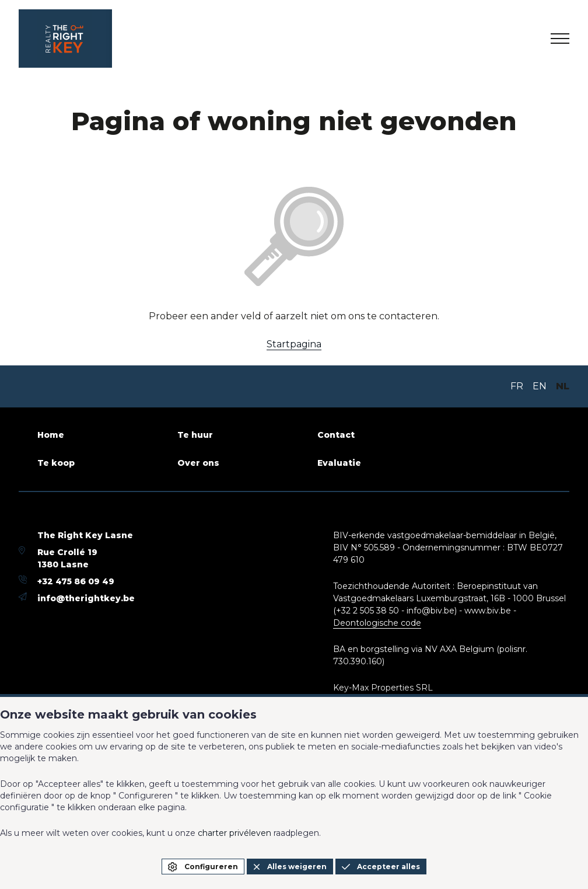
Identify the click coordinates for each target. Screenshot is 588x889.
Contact (336, 435)
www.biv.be (488, 611)
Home (51, 435)
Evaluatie (339, 463)
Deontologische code (377, 623)
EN (540, 386)
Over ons (198, 463)
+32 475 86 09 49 (76, 581)
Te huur (195, 435)
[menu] (560, 39)
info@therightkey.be (86, 598)
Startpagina (294, 344)
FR (517, 386)
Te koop (56, 463)
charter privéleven (235, 833)
